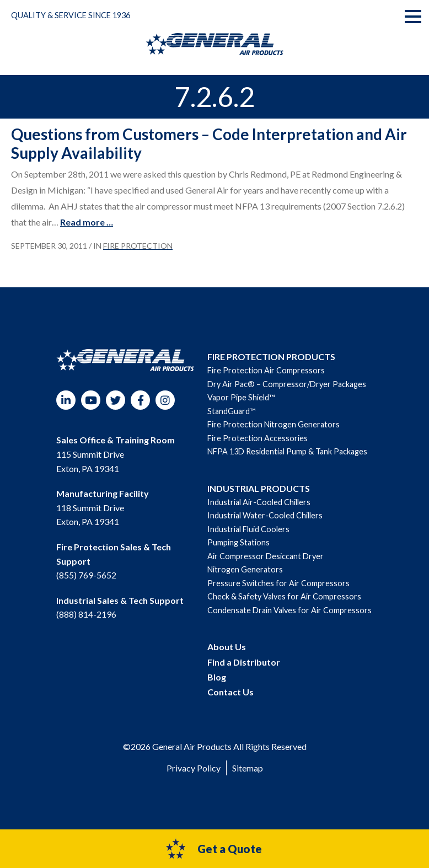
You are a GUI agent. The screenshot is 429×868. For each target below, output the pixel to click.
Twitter (116, 400)
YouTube (91, 400)
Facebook (140, 400)
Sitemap (248, 768)
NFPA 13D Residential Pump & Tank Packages (287, 451)
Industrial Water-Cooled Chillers (265, 515)
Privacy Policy (194, 768)
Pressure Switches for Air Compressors (278, 583)
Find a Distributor (244, 662)
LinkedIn (66, 400)
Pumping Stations (238, 542)
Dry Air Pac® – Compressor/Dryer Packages (287, 384)
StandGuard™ (231, 411)
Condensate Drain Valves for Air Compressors (289, 610)
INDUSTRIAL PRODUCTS (259, 488)
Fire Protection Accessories (258, 438)
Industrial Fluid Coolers (248, 529)
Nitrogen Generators (245, 569)
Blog (217, 677)
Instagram (165, 400)
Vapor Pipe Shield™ (241, 397)
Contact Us (230, 692)
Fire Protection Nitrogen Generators (274, 424)
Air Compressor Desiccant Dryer (266, 556)
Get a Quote (213, 849)
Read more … (87, 222)
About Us (227, 647)
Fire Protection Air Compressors (266, 370)
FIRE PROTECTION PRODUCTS (271, 357)
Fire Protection (138, 246)
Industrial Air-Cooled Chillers (259, 502)
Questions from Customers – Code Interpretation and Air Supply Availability (209, 143)
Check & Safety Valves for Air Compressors (284, 596)
